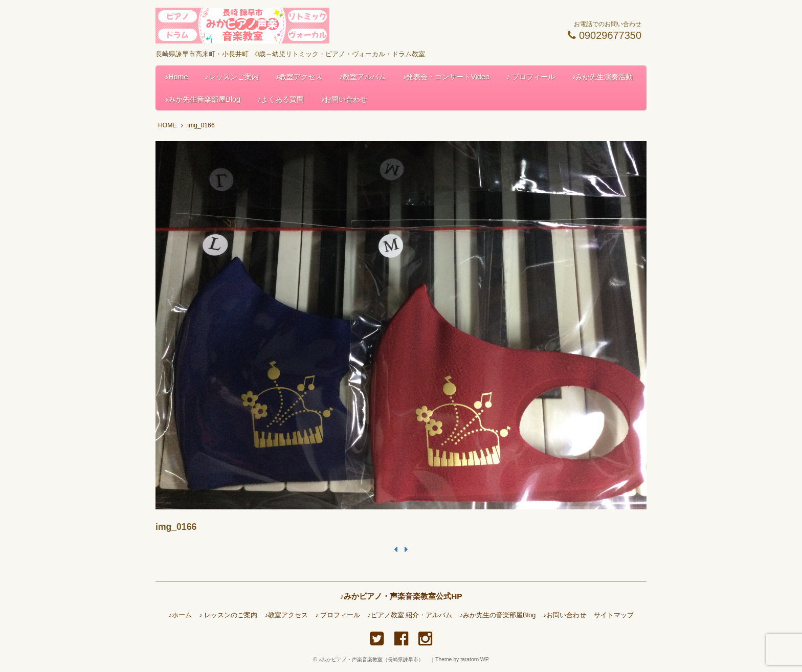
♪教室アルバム (362, 77)
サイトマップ (614, 615)
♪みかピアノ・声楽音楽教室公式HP (401, 596)
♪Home (176, 77)
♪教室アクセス (299, 77)
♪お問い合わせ (344, 99)
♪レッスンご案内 (232, 77)
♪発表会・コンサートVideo (446, 77)
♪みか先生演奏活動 (602, 77)
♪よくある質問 (281, 99)
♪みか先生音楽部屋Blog (203, 99)
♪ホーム (180, 615)
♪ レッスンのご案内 (228, 615)
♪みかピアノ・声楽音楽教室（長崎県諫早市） (374, 659)
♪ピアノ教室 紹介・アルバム (410, 615)
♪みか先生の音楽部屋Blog (498, 615)
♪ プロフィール (531, 77)
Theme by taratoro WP (462, 659)
